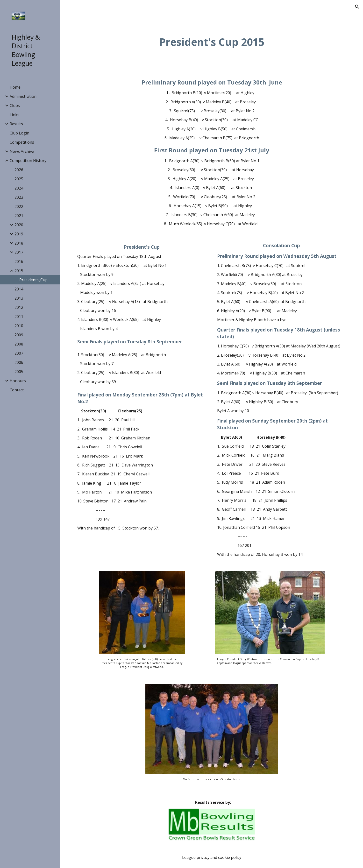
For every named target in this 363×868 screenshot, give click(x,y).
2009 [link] (19, 335)
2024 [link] (19, 188)
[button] (357, 7)
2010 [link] (19, 326)
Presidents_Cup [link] (33, 280)
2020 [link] (19, 225)
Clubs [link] (15, 106)
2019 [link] (19, 234)
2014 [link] (19, 289)
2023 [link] (19, 197)
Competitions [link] (22, 142)
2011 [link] (19, 317)
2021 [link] (19, 216)
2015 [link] (19, 271)
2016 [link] (19, 261)
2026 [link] (19, 170)
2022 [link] (19, 206)
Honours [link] (18, 381)
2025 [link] (19, 179)
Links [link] (14, 115)
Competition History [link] (28, 161)
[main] (212, 42)
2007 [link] (19, 353)
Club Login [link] (19, 133)
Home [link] (15, 87)
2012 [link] (19, 307)
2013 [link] (19, 298)
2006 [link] (19, 362)
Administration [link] (23, 96)
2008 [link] (19, 344)
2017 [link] (19, 252)
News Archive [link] (22, 151)
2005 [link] (19, 372)
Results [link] (16, 124)
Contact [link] (17, 390)
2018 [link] (19, 243)
